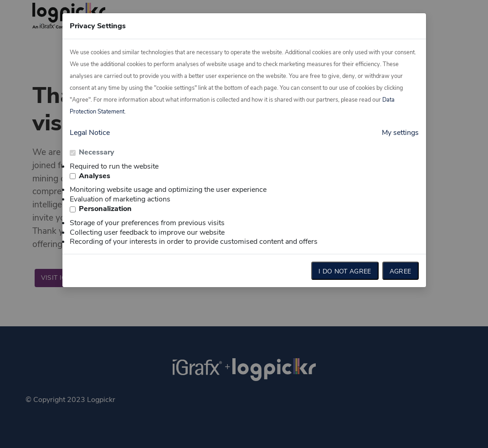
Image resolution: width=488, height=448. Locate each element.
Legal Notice (90, 133)
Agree (401, 271)
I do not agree (345, 271)
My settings (400, 133)
